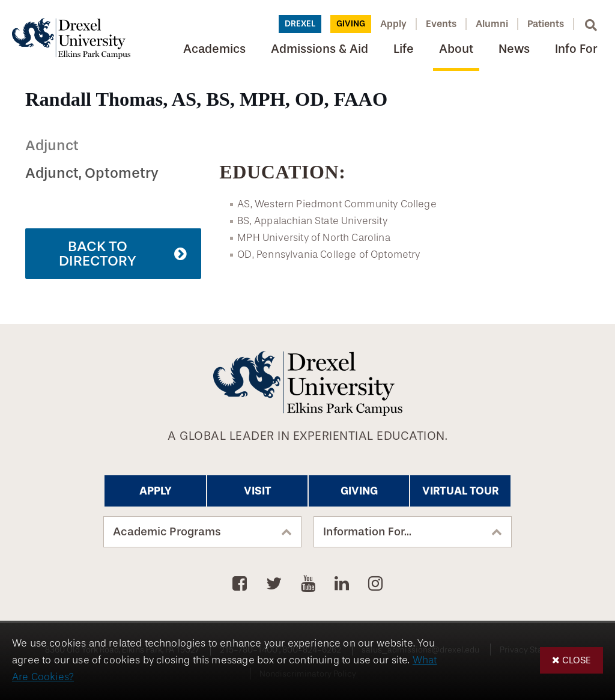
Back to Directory (98, 254)
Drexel (300, 24)
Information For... (367, 532)
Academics (214, 49)
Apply (393, 24)
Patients (546, 24)
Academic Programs (167, 532)
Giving (351, 24)
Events (441, 24)
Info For (576, 49)
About (456, 49)
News (514, 49)
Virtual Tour (460, 491)
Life (404, 49)
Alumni (492, 24)
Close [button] (577, 660)
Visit (258, 491)
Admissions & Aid (320, 49)
